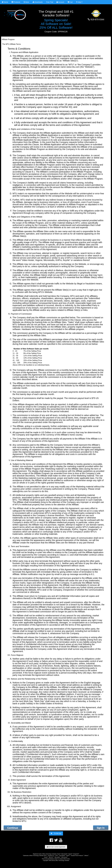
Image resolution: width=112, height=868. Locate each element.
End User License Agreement (56, 847)
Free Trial (50, 2)
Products (16, 2)
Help (79, 2)
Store (26, 2)
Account (60, 2)
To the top (56, 833)
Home (5, 2)
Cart (70, 2)
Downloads (38, 2)
